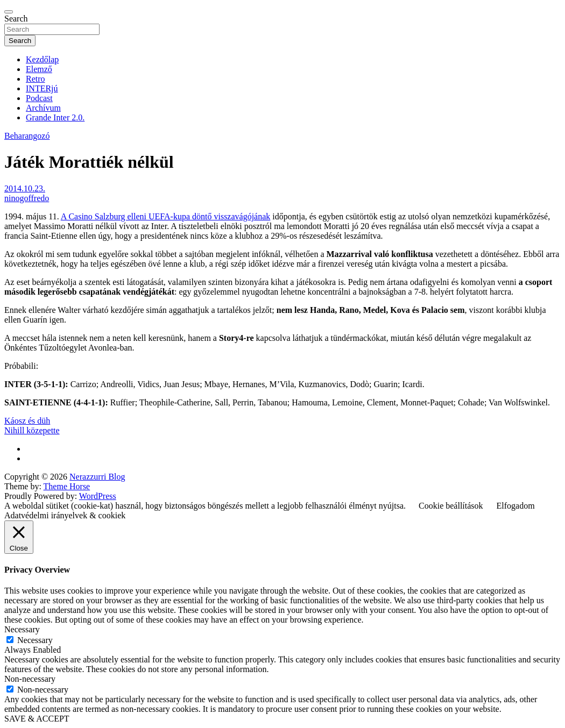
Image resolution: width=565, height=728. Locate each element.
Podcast (39, 98)
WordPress (98, 496)
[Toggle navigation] (9, 12)
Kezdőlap (42, 59)
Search (16, 19)
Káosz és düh (27, 421)
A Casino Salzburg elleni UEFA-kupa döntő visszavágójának (166, 216)
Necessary (35, 640)
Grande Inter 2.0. (55, 117)
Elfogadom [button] (516, 506)
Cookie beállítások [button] (451, 506)
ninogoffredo (27, 198)
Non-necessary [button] (30, 679)
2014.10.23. (25, 188)
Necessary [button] (22, 629)
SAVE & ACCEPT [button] (37, 719)
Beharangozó (27, 136)
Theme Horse (67, 486)
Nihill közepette (32, 430)
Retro (36, 79)
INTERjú (42, 88)
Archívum (43, 108)
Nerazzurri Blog (97, 477)
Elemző (39, 69)
